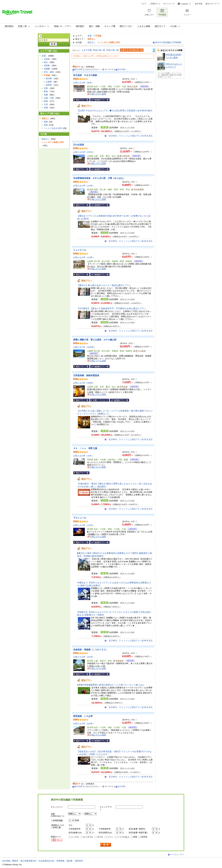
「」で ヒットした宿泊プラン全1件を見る (130, 136)
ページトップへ (177, 854)
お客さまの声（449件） (84, 383)
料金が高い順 (113, 50)
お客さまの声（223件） (84, 724)
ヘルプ (143, 4)
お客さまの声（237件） (84, 152)
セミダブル (88, 837)
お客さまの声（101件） (84, 657)
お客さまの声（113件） (84, 257)
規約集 (70, 861)
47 (106, 69)
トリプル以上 (123, 837)
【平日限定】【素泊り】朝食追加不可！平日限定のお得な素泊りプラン (112, 308)
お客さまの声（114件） (84, 186)
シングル (75, 837)
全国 (90, 36)
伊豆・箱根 (49, 72)
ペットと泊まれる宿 (53, 128)
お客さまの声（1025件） (84, 347)
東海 (46, 91)
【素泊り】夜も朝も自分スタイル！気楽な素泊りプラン (104, 285)
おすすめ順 (87, 50)
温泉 (46, 125)
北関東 (47, 66)
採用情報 (60, 861)
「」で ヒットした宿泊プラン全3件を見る (130, 641)
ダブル (100, 837)
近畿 (46, 95)
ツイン (110, 837)
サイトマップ (169, 4)
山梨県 (49, 82)
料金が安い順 (99, 50)
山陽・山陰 (49, 98)
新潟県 (49, 78)
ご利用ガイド (155, 4)
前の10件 (78, 69)
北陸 (46, 88)
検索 (106, 845)
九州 (46, 104)
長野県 (49, 85)
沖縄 (46, 108)
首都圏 (47, 69)
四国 (46, 101)
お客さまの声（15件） (83, 456)
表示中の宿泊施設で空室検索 (168, 42)
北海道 (47, 59)
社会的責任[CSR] (46, 861)
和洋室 (144, 837)
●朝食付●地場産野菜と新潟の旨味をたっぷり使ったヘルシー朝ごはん (111, 685)
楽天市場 (199, 4)
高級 (46, 122)
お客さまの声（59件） (83, 83)
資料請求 (79, 861)
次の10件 (121, 69)
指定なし (92, 42)
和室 (135, 837)
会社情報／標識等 (10, 861)
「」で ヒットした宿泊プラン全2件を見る (130, 331)
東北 (46, 62)
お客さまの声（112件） (84, 525)
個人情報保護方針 (29, 861)
